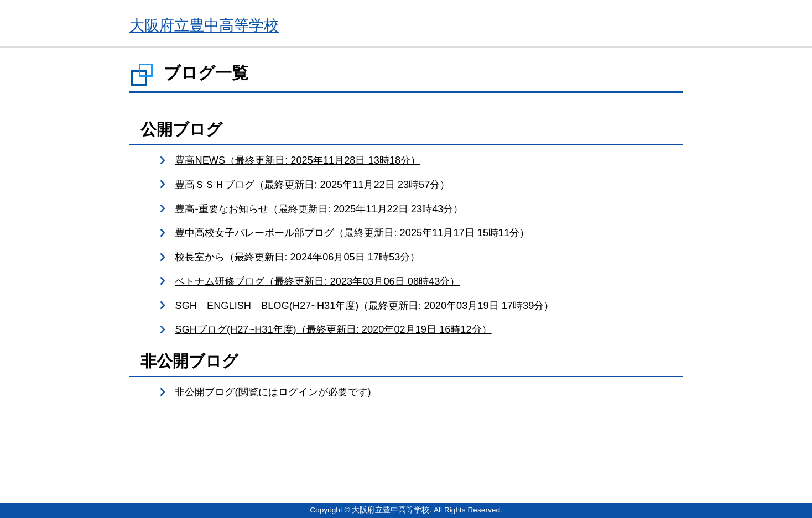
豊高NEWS (298, 160)
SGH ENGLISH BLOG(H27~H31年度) (364, 305)
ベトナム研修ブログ (317, 281)
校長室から (297, 257)
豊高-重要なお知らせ (319, 209)
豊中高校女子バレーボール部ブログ (352, 232)
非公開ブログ (205, 392)
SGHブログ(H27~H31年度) (333, 329)
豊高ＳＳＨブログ (312, 184)
